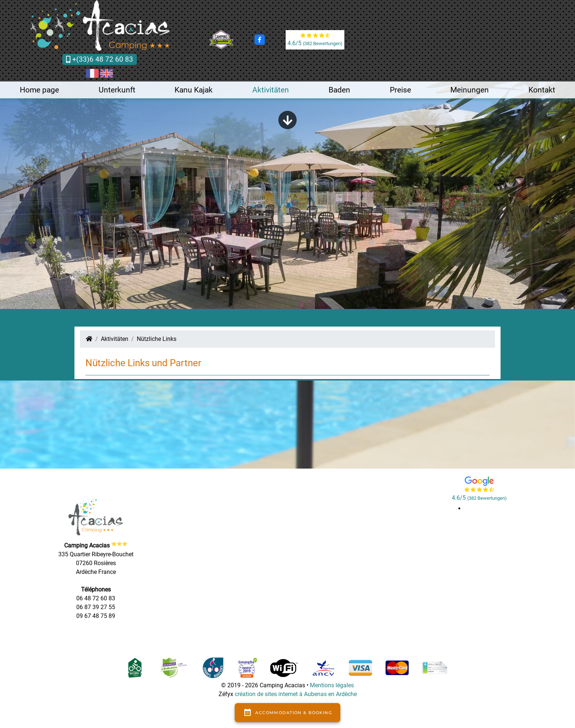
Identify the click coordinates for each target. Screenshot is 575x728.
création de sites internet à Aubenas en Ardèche (296, 694)
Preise (400, 90)
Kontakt (542, 90)
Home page (39, 90)
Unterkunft (117, 90)
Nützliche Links (157, 339)
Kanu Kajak (194, 90)
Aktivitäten (271, 90)
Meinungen (470, 90)
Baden (339, 90)
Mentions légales (332, 685)
